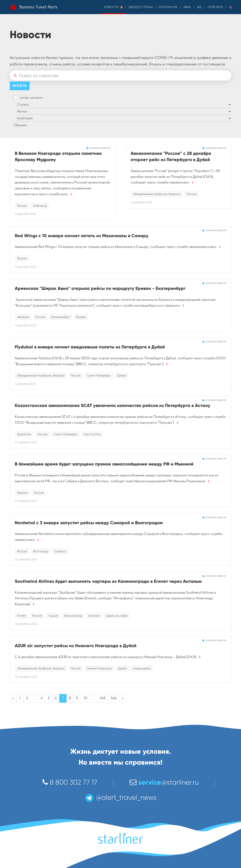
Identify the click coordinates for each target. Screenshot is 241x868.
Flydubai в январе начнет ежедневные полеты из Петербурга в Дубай (90, 347)
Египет (22, 616)
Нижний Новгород (99, 668)
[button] (231, 7)
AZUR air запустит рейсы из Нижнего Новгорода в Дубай (76, 646)
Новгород (40, 206)
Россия (22, 206)
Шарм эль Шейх (117, 616)
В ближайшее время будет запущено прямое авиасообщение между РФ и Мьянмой (104, 464)
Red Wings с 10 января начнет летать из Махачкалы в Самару (82, 236)
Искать (20, 86)
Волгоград (41, 551)
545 (103, 698)
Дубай (122, 375)
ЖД (199, 7)
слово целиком (31, 98)
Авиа (187, 7)
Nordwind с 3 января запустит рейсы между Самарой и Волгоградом (89, 523)
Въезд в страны (141, 7)
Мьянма (22, 493)
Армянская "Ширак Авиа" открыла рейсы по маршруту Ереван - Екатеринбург (100, 288)
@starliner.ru (164, 782)
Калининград (73, 616)
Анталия (94, 616)
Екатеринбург (61, 317)
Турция (53, 616)
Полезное (215, 7)
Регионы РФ (168, 7)
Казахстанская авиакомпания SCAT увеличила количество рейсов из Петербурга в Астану (113, 405)
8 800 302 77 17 (70, 782)
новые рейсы (142, 668)
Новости (113, 7)
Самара (60, 551)
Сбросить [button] (20, 125)
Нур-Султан (92, 434)
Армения (23, 317)
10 (85, 698)
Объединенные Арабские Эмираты (157, 194)
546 (114, 698)
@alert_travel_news (120, 797)
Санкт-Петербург (99, 375)
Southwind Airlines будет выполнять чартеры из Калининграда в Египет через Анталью (108, 581)
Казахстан (24, 434)
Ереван (81, 317)
